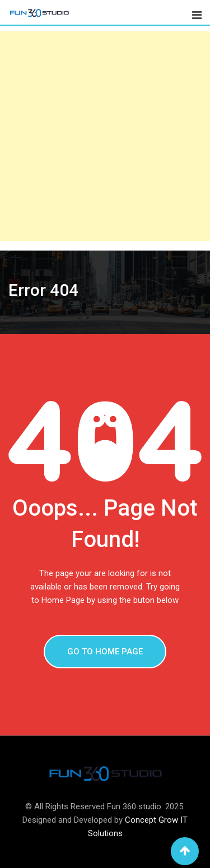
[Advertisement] (105, 136)
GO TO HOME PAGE (105, 652)
